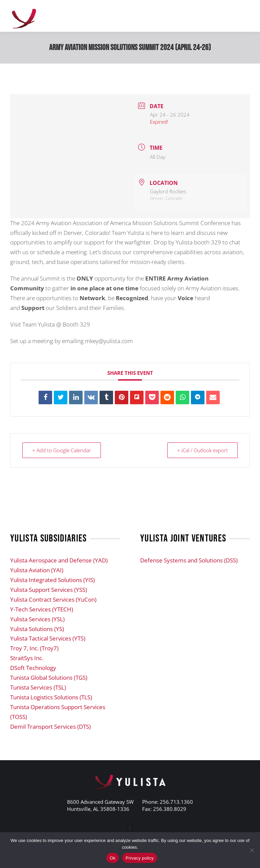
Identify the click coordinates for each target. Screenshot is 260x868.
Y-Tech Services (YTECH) (42, 609)
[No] (252, 850)
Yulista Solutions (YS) (37, 629)
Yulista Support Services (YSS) (49, 590)
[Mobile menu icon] (246, 16)
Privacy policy (140, 858)
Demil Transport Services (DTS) (50, 727)
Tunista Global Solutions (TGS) (49, 678)
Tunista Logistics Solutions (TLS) (51, 697)
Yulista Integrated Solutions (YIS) (52, 580)
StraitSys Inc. (27, 658)
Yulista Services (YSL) (37, 619)
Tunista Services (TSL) (38, 687)
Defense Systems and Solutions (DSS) (189, 560)
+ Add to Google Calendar (62, 450)
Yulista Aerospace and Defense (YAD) (59, 560)
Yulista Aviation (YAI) (37, 570)
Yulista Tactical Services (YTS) (48, 638)
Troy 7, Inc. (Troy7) (34, 648)
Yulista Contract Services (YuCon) (53, 599)
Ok (113, 858)
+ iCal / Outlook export (202, 450)
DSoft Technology (33, 668)
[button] (130, 828)
